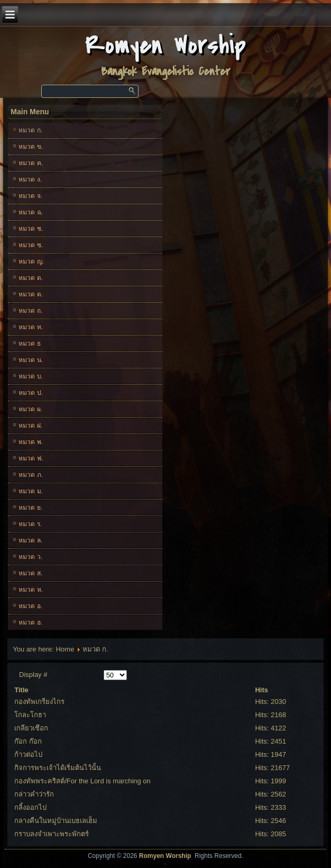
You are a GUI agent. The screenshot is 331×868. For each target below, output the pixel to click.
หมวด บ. (31, 376)
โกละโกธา (30, 715)
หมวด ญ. (31, 261)
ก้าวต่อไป (28, 754)
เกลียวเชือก (31, 728)
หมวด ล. (30, 540)
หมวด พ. (31, 442)
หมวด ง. (30, 179)
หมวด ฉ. (31, 212)
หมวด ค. (31, 163)
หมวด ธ (29, 343)
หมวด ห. (31, 590)
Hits (261, 690)
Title (21, 690)
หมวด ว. (30, 557)
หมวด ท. (31, 327)
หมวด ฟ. (31, 458)
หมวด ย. (30, 508)
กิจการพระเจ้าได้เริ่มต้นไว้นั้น (58, 768)
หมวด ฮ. (30, 622)
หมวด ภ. (31, 475)
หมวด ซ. (31, 245)
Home (65, 649)
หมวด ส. (30, 573)
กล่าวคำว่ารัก (34, 794)
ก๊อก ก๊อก (28, 741)
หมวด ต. (31, 294)
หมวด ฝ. (30, 426)
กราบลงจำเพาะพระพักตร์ (52, 834)
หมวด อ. (30, 606)
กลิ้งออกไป (30, 807)
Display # (33, 675)
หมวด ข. (31, 147)
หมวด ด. (31, 278)
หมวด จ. (30, 196)
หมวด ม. (31, 491)
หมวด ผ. (30, 409)
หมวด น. (31, 360)
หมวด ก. (30, 130)
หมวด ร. (30, 524)
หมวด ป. (31, 393)
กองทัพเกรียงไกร (39, 702)
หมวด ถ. (30, 311)
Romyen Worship (166, 46)
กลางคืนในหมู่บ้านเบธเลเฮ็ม (56, 821)
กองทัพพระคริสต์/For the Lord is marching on (82, 781)
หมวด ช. (31, 229)
